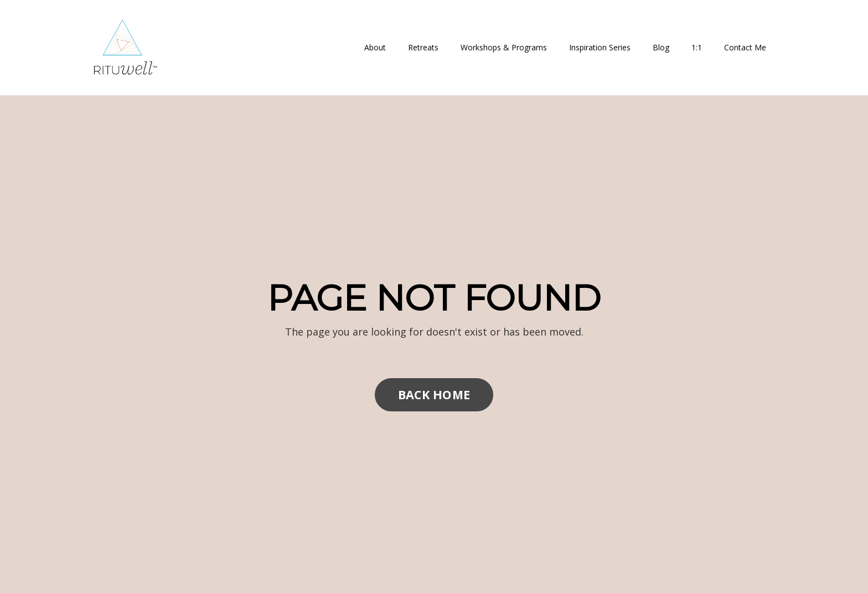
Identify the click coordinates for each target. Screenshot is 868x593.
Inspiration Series (600, 47)
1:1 (697, 47)
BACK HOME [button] (434, 395)
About (375, 47)
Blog (661, 47)
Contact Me (745, 47)
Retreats (423, 47)
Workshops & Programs (504, 47)
